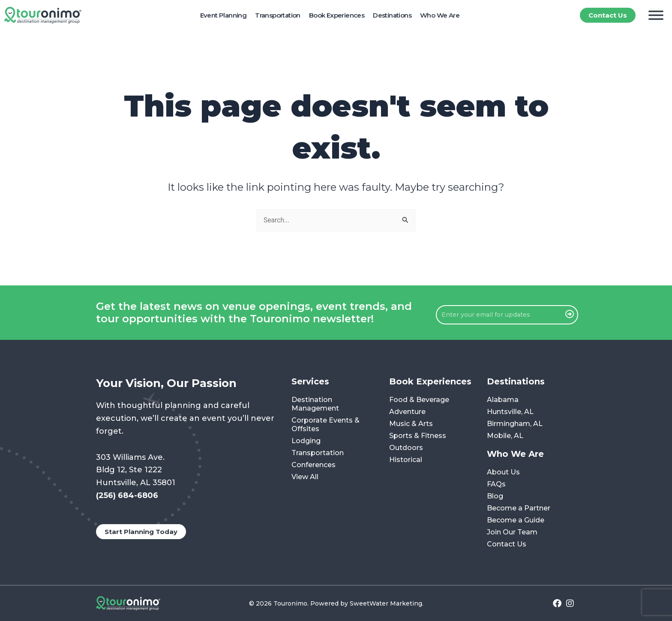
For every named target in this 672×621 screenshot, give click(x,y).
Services (310, 382)
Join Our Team (512, 532)
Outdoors (406, 448)
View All (305, 477)
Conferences (313, 465)
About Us (503, 472)
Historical (406, 460)
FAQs (496, 484)
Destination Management (315, 404)
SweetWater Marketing (386, 603)
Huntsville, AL (510, 412)
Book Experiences (337, 15)
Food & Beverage (419, 400)
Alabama (503, 400)
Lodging (306, 441)
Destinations (392, 15)
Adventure (407, 412)
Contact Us (507, 544)
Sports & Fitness (418, 436)
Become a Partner (519, 508)
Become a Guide (516, 520)
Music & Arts (411, 424)
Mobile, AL (505, 436)
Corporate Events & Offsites (325, 425)
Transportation (278, 15)
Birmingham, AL (515, 424)
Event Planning (223, 15)
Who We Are (440, 15)
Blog (495, 496)
